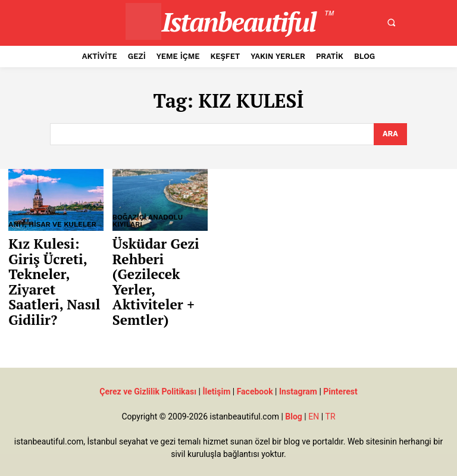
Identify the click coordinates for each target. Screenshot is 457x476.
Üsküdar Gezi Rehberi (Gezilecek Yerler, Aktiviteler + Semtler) (150, 275)
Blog (294, 403)
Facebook (255, 378)
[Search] (390, 134)
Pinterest (340, 378)
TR (331, 403)
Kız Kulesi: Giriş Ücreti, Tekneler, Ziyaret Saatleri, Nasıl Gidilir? (55, 262)
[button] (392, 23)
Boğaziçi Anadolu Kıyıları (148, 220)
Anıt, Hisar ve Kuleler (52, 224)
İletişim (216, 378)
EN (314, 403)
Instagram (298, 378)
